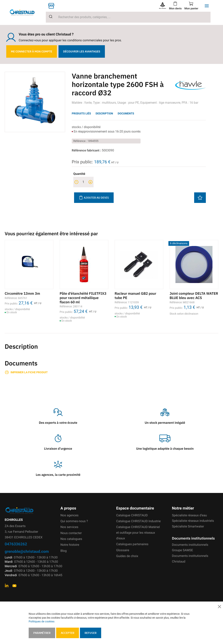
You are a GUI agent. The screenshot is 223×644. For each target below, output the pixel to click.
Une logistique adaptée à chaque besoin (165, 449)
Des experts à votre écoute (58, 423)
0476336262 (16, 544)
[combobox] (128, 17)
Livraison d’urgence (58, 449)
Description (104, 114)
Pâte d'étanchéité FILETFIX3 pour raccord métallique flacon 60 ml (83, 298)
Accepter (68, 633)
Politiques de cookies (42, 622)
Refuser (91, 633)
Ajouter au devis (94, 198)
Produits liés (81, 114)
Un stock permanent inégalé (165, 423)
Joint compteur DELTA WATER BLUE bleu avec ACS (194, 296)
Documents (126, 114)
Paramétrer (42, 633)
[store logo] (25, 12)
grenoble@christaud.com (27, 551)
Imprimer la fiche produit (29, 372)
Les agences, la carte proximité (58, 475)
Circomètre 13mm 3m (22, 293)
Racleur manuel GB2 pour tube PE (135, 296)
